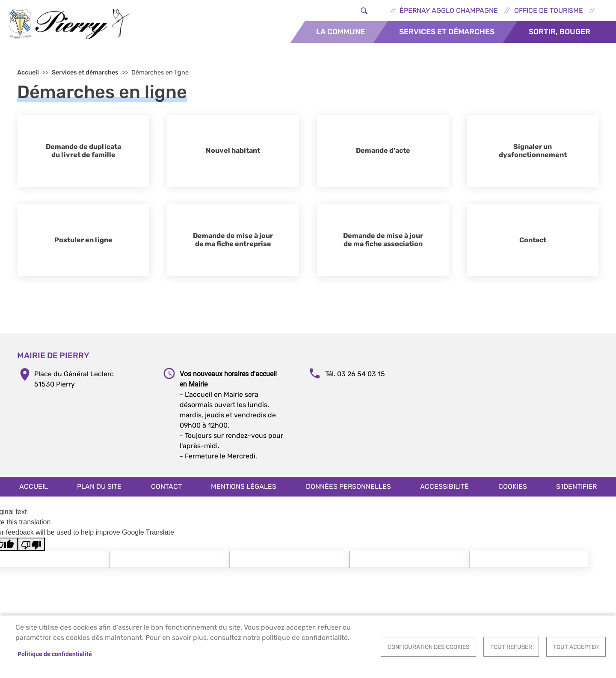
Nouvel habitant (233, 155)
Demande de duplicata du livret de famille (83, 155)
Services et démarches (447, 32)
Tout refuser (511, 647)
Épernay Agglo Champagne (449, 10)
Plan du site (99, 491)
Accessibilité (444, 491)
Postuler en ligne (83, 244)
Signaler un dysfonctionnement (533, 155)
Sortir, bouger (560, 32)
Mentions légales (244, 491)
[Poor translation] (31, 549)
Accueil (28, 77)
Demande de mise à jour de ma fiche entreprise (233, 244)
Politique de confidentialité (55, 654)
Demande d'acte (383, 155)
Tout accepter (576, 647)
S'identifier (576, 491)
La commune (341, 32)
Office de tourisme (549, 10)
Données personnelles (348, 491)
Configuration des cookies (428, 647)
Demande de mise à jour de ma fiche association (383, 244)
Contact (533, 244)
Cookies (513, 491)
